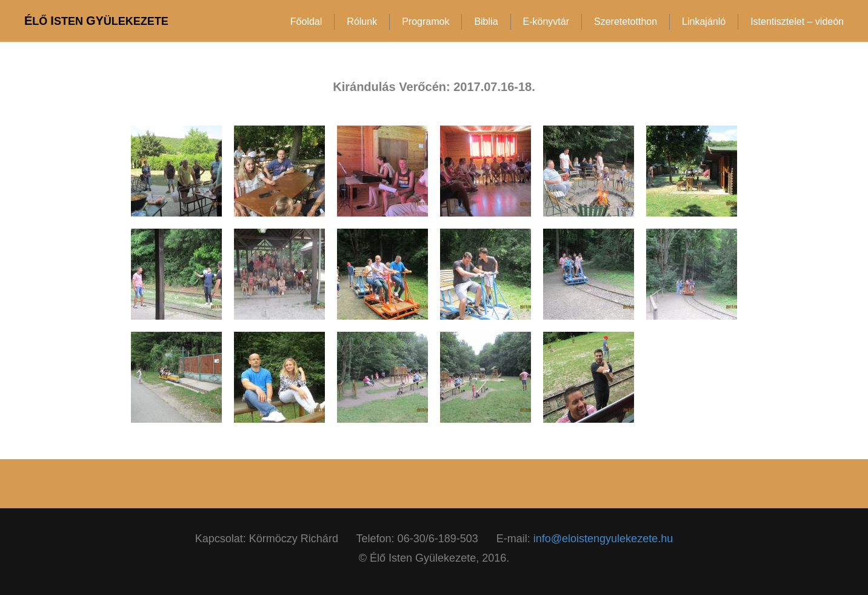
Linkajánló (704, 22)
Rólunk (362, 22)
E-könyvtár (546, 22)
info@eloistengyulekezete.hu (603, 539)
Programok (426, 22)
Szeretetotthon (626, 22)
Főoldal (306, 22)
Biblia (486, 22)
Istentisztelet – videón (797, 22)
